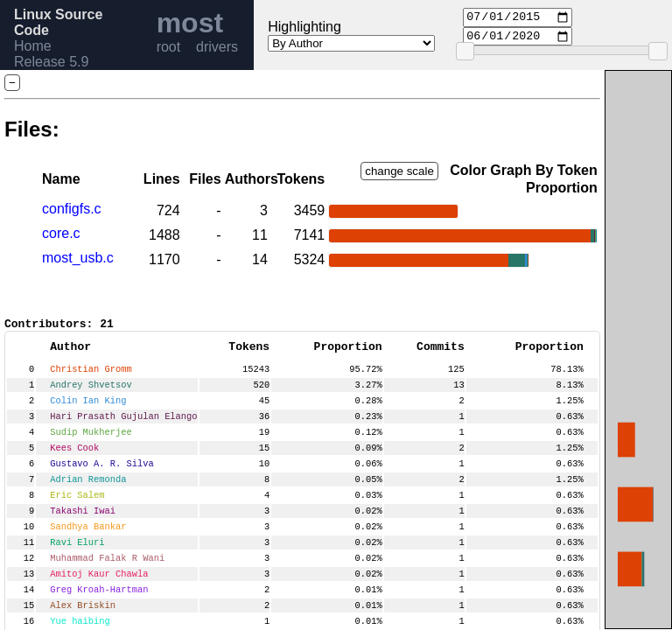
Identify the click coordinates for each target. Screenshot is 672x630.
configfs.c (72, 209)
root (169, 47)
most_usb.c (78, 258)
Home (33, 46)
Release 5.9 (51, 62)
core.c (61, 233)
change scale (399, 171)
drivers (217, 47)
